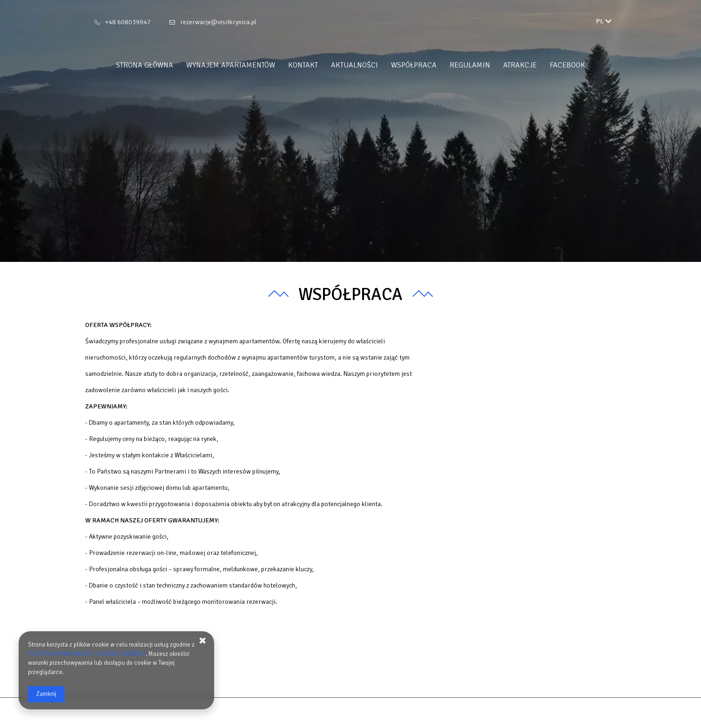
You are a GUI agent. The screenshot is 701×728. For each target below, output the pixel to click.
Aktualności (354, 65)
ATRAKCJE (520, 65)
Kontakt (303, 65)
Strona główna (145, 65)
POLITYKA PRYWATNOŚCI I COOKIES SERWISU (87, 654)
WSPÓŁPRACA (414, 65)
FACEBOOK (567, 65)
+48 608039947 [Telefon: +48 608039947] (128, 22)
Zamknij (46, 694)
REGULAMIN (470, 65)
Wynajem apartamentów (231, 65)
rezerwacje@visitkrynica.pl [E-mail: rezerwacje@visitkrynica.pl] (218, 22)
